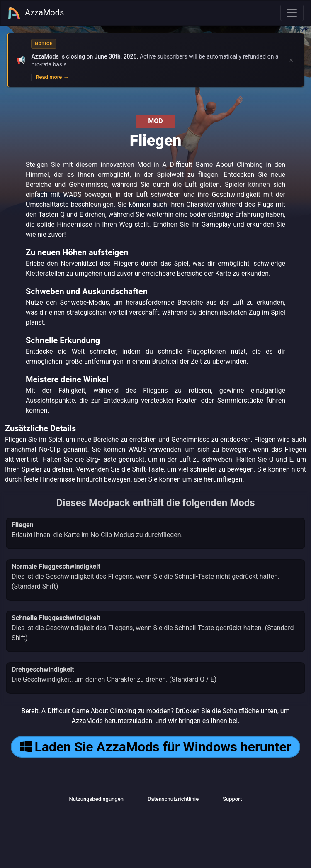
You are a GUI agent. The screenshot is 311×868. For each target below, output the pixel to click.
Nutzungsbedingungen (96, 799)
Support (232, 799)
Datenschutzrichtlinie (173, 799)
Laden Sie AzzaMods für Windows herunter (156, 747)
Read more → (52, 77)
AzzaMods (36, 13)
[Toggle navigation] (292, 13)
